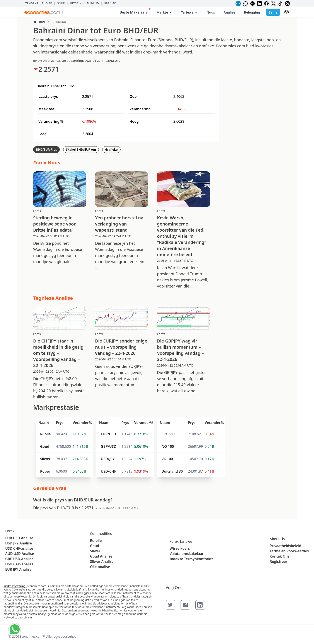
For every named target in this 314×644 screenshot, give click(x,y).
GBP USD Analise (19, 559)
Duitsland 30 (172, 471)
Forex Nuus (47, 162)
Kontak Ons (280, 556)
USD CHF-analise (19, 548)
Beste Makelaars (135, 11)
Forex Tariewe (181, 541)
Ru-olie (96, 541)
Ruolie (47, 3)
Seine (273, 12)
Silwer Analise (102, 561)
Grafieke (111, 149)
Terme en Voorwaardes (289, 551)
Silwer (45, 459)
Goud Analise (101, 556)
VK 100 (167, 459)
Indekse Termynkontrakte (192, 559)
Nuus (211, 12)
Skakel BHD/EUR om (81, 149)
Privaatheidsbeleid (286, 546)
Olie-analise (100, 567)
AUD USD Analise (20, 554)
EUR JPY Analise (18, 569)
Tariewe (190, 12)
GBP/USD (110, 3)
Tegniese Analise (53, 298)
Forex (39, 22)
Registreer (279, 561)
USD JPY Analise (19, 543)
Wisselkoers (180, 548)
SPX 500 (168, 434)
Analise (230, 12)
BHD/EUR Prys (46, 149)
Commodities (101, 534)
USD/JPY (108, 459)
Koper (45, 471)
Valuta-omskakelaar (187, 554)
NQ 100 (168, 446)
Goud (61, 3)
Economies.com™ (32, 636)
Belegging (252, 12)
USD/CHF (108, 471)
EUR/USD (93, 3)
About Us (277, 539)
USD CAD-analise (19, 564)
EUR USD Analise (19, 538)
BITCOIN (76, 3)
